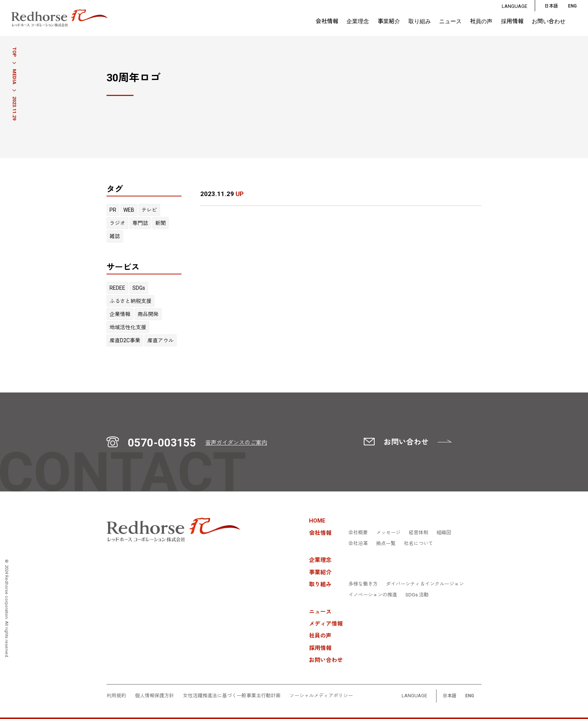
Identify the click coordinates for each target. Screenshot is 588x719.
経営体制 (418, 533)
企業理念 (358, 22)
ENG (470, 696)
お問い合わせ (549, 22)
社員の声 (481, 22)
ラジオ (117, 223)
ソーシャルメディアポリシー (321, 696)
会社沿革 (358, 544)
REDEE (117, 288)
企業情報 (120, 314)
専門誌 (140, 223)
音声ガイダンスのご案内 (236, 443)
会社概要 (358, 533)
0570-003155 (162, 443)
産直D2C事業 (125, 340)
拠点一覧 (386, 544)
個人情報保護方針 (154, 696)
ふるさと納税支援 (130, 301)
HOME (317, 521)
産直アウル (160, 340)
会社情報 (327, 21)
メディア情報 (326, 624)
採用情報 (512, 22)
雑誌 (115, 236)
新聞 (160, 223)
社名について (418, 544)
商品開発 (148, 314)
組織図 (444, 533)
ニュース (450, 22)
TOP (14, 52)
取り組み (420, 21)
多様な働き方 (363, 584)
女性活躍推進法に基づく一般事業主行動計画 (232, 696)
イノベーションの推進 (373, 595)
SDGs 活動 (417, 595)
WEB (129, 210)
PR (113, 210)
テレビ (149, 210)
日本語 (551, 6)
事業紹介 (389, 22)
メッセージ (388, 533)
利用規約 (116, 696)
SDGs (139, 288)
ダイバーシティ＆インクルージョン (425, 584)
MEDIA (14, 77)
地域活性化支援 (128, 327)
